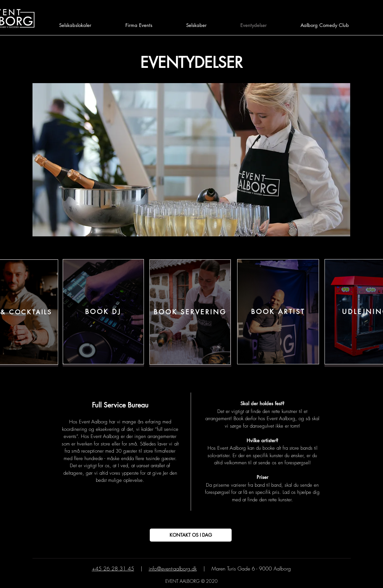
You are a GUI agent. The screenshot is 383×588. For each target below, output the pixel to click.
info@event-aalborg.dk (173, 569)
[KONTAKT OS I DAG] (191, 535)
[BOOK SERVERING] (190, 312)
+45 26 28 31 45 (113, 569)
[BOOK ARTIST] (278, 312)
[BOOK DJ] (103, 312)
